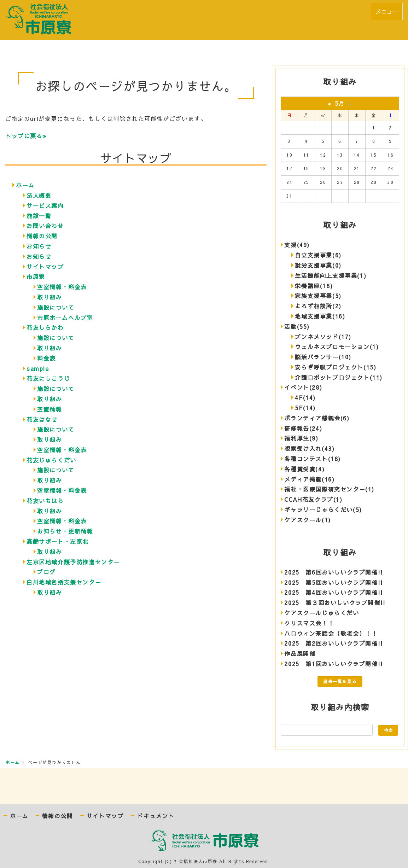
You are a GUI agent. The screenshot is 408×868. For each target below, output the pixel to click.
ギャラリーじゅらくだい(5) (323, 509)
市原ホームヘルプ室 (65, 318)
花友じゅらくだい (51, 460)
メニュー (387, 11)
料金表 (46, 358)
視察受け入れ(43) (309, 448)
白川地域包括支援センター (64, 582)
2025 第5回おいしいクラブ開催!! (334, 582)
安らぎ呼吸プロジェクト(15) (336, 367)
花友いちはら (45, 501)
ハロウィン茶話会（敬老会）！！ (331, 633)
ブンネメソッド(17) (323, 337)
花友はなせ (42, 419)
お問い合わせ (45, 226)
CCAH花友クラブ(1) (313, 499)
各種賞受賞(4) (304, 469)
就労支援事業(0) (318, 265)
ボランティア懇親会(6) (317, 418)
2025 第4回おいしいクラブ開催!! (334, 592)
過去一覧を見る (340, 681)
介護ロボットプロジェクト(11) (339, 377)
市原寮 (36, 276)
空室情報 (49, 409)
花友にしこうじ (48, 378)
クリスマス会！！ (309, 623)
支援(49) (297, 245)
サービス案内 (45, 205)
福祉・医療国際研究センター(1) (329, 489)
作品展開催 (300, 653)
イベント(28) (303, 387)
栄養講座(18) (314, 286)
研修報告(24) (303, 428)
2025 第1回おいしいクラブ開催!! (334, 664)
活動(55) (297, 326)
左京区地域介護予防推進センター (73, 562)
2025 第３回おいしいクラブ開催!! (335, 602)
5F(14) (305, 408)
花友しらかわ (45, 327)
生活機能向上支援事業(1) (331, 275)
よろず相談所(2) (318, 306)
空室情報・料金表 (62, 287)
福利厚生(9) (301, 438)
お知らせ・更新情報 (65, 531)
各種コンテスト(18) (313, 459)
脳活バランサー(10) (323, 357)
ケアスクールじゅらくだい (322, 613)
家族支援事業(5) (318, 296)
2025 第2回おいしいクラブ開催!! (334, 643)
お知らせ (39, 246)
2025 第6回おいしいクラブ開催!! (334, 572)
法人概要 (39, 195)
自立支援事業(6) (318, 255)
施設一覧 (39, 216)
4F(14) (305, 397)
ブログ (46, 572)
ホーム (25, 185)
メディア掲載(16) (309, 479)
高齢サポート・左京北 (58, 541)
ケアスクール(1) (307, 520)
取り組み (49, 297)
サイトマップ (45, 267)
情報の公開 (42, 236)
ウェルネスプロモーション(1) (337, 346)
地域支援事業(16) (320, 316)
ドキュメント (156, 816)
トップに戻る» (26, 136)
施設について (56, 307)
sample (38, 368)
